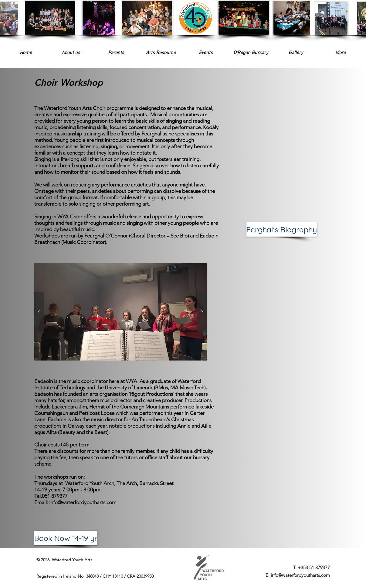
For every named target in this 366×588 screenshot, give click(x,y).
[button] (206, 53)
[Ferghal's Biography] (282, 229)
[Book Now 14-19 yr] (66, 538)
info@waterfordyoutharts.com (83, 502)
